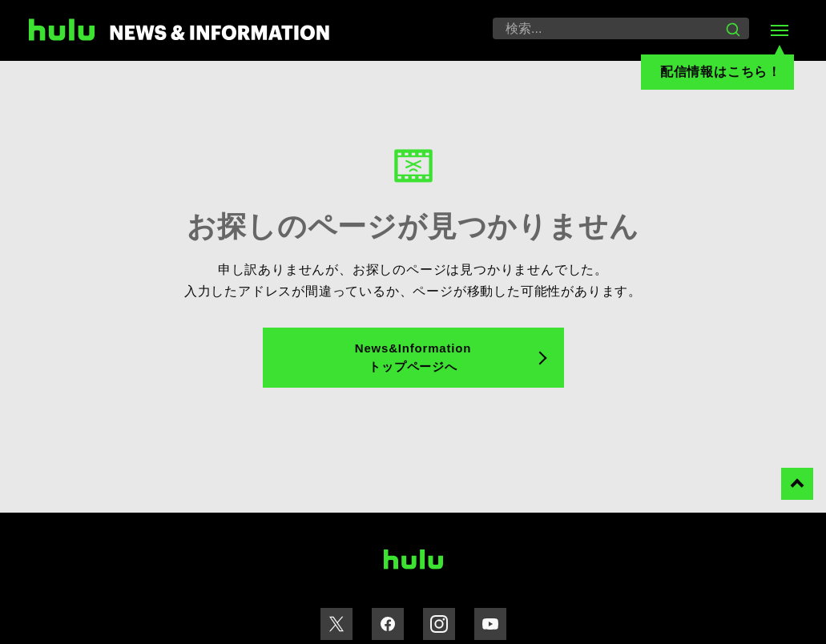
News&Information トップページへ (413, 357)
